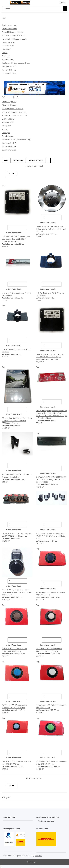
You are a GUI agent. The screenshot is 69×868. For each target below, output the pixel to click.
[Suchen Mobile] (33, 9)
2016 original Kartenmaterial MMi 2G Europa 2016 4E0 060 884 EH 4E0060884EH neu (17, 421)
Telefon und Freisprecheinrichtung (16, 63)
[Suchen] (65, 9)
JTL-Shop (39, 862)
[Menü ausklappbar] (5, 3)
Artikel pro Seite (36, 160)
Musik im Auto (8, 46)
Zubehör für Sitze (9, 73)
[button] (54, 3)
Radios (5, 53)
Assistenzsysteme (9, 25)
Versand (39, 856)
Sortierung (18, 160)
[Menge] (17, 228)
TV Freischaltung (9, 70)
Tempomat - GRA (9, 66)
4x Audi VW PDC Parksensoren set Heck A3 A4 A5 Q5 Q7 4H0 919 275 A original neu (17, 592)
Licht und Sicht (8, 42)
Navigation (6, 49)
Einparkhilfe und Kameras (13, 32)
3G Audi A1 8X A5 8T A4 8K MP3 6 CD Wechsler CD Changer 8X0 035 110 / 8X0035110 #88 (51, 480)
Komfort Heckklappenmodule (14, 39)
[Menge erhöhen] (29, 228)
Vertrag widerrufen (46, 821)
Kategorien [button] (7, 798)
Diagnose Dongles (9, 29)
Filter (6, 160)
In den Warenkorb (13, 233)
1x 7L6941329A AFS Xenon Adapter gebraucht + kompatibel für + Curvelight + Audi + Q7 (16, 239)
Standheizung (8, 60)
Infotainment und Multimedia (14, 36)
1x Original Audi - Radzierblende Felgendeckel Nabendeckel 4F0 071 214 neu (51, 229)
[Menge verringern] (6, 228)
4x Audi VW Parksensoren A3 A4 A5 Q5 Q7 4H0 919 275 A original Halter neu (51, 536)
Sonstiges (6, 56)
